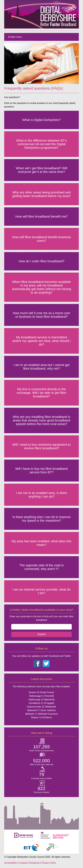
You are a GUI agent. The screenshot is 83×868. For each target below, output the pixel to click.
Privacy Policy (49, 863)
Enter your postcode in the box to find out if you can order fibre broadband (41, 618)
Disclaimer (34, 863)
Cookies (23, 863)
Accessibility (10, 863)
